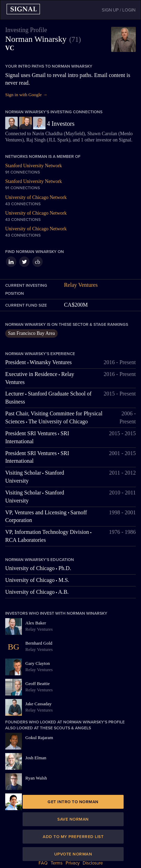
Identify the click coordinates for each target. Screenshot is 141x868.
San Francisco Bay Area (31, 333)
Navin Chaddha (47, 134)
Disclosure (93, 863)
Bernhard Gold (39, 643)
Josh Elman (36, 758)
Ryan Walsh (36, 778)
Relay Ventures (81, 285)
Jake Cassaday (38, 704)
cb (37, 262)
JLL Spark (58, 140)
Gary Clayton (38, 663)
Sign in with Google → (26, 95)
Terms (57, 863)
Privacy (73, 863)
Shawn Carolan (102, 134)
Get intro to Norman (73, 802)
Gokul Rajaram (39, 738)
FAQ (43, 863)
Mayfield (74, 134)
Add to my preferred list (73, 837)
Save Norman (73, 819)
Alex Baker (36, 623)
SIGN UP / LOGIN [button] (119, 10)
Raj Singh (36, 140)
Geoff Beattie (38, 683)
